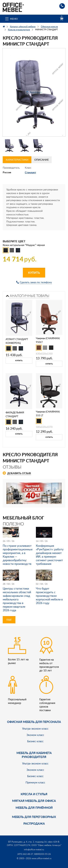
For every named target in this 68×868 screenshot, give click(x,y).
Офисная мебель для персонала (34, 722)
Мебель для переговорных (34, 817)
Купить (34, 273)
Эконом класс (35, 735)
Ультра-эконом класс (35, 729)
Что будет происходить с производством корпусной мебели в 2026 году (49, 596)
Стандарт (30, 172)
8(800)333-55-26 (43, 854)
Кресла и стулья (34, 794)
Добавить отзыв (19, 473)
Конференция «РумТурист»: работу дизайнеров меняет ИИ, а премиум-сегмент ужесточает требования (50, 555)
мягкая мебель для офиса (34, 801)
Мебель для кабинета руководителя (34, 755)
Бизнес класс (35, 741)
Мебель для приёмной (34, 808)
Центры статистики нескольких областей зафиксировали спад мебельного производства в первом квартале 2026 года (17, 599)
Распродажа (34, 823)
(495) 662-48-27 (25, 854)
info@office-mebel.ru (34, 849)
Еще (9, 620)
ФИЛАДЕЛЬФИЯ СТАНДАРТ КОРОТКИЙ (15, 416)
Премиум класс (35, 782)
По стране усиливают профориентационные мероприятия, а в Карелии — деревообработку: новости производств (18, 555)
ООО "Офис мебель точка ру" (46, 845)
